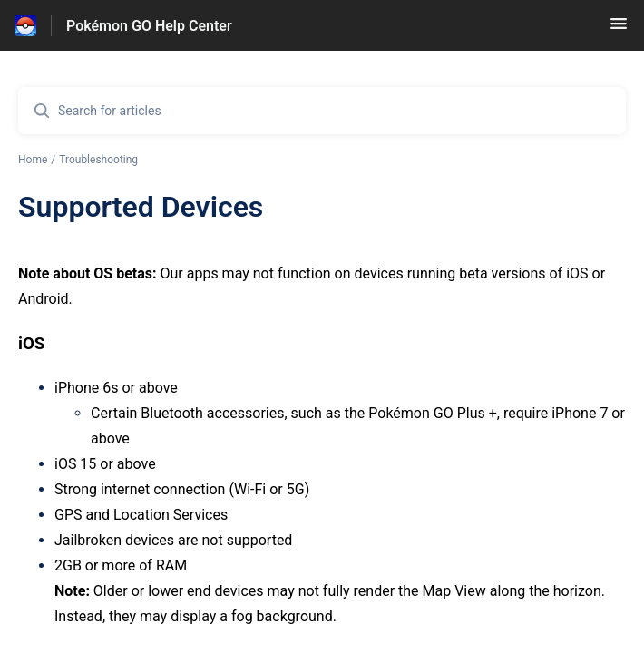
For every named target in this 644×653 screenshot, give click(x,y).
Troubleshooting (98, 160)
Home (33, 160)
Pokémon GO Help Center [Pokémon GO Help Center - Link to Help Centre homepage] (149, 26)
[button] (619, 29)
